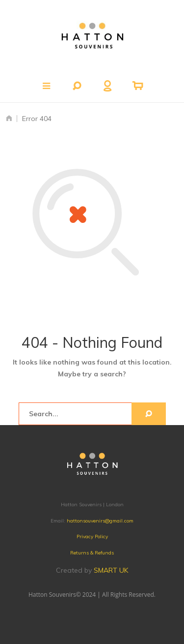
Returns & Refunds (92, 553)
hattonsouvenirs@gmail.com (100, 521)
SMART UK (111, 570)
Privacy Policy (92, 537)
